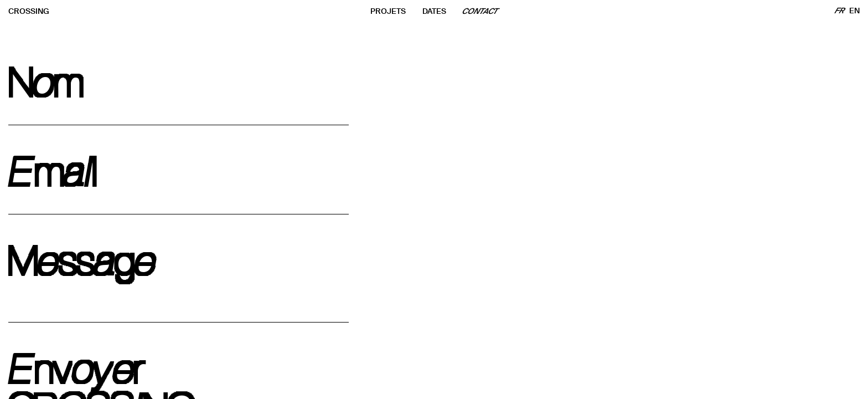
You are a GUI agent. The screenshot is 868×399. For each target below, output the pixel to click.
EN (854, 11)
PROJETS (388, 11)
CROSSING (29, 11)
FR (840, 11)
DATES (434, 11)
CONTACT (480, 11)
